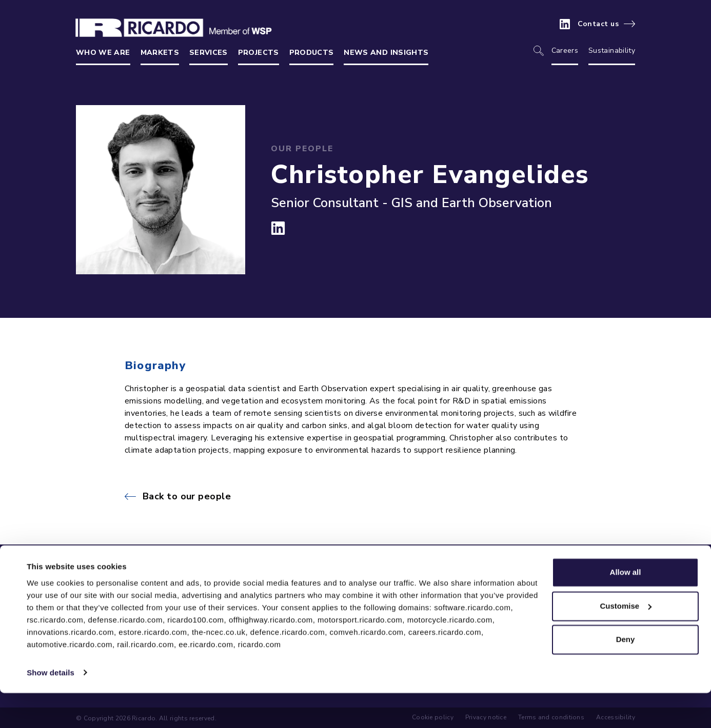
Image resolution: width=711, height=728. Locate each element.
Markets (160, 53)
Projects (259, 53)
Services (209, 53)
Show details (51, 708)
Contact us (598, 24)
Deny (626, 675)
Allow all (626, 608)
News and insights (386, 53)
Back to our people (187, 496)
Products (312, 53)
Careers (565, 50)
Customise (626, 641)
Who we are (103, 53)
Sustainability (612, 50)
